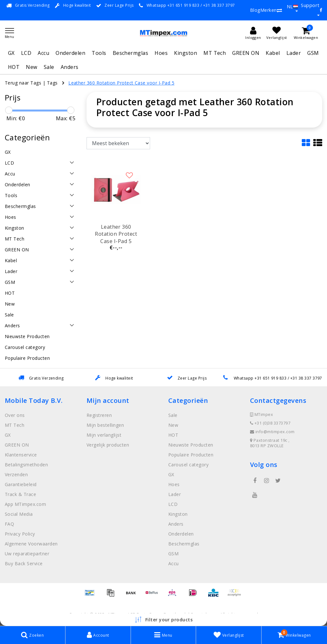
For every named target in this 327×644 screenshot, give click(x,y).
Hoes (161, 53)
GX (11, 53)
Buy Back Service (24, 563)
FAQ (9, 524)
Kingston (186, 53)
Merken (269, 10)
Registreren (99, 415)
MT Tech (215, 53)
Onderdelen (70, 53)
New (31, 67)
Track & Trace (20, 494)
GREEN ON (246, 53)
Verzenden (16, 474)
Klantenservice (21, 455)
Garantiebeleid (21, 484)
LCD (26, 53)
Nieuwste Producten (191, 445)
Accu (43, 53)
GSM (313, 53)
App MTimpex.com (25, 504)
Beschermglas (131, 53)
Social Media (19, 514)
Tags (52, 83)
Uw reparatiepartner (27, 554)
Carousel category (188, 465)
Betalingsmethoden (26, 465)
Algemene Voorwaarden (31, 544)
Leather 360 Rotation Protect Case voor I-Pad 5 (121, 83)
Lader (294, 53)
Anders (70, 67)
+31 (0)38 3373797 (270, 423)
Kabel (273, 53)
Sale (49, 67)
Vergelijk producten (108, 445)
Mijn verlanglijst (104, 435)
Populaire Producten (191, 455)
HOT (14, 67)
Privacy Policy (20, 534)
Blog (255, 10)
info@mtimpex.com (272, 432)
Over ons (15, 415)
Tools (99, 53)
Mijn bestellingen (105, 425)
